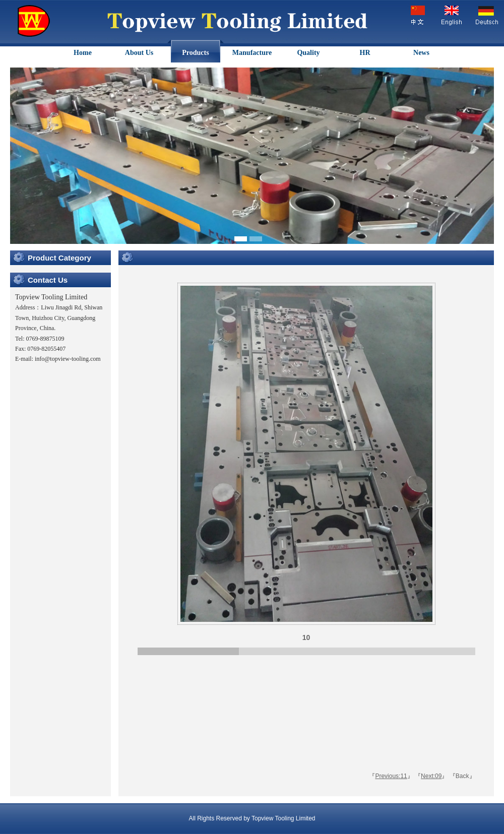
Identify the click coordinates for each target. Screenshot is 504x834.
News (421, 53)
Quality (308, 53)
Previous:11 (391, 776)
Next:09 (431, 776)
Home (83, 53)
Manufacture (252, 53)
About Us (139, 53)
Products (195, 53)
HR (365, 53)
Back (462, 776)
